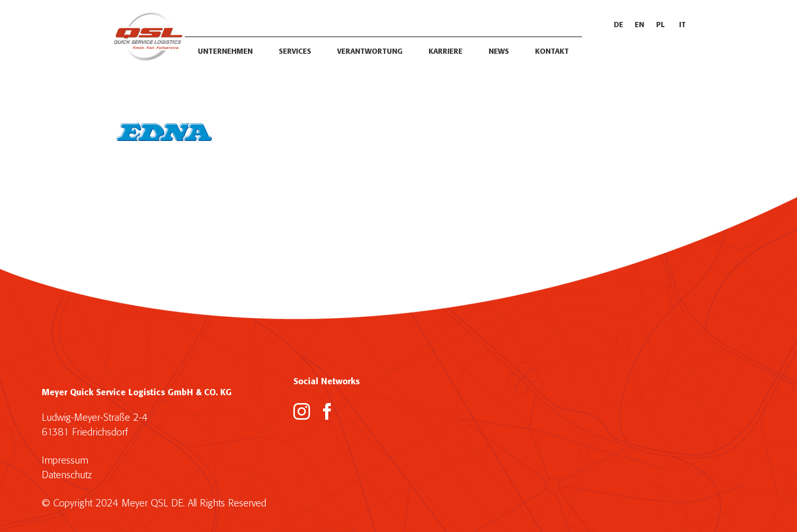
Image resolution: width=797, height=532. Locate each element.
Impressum (65, 461)
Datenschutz (67, 475)
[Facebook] (327, 411)
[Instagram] (302, 411)
